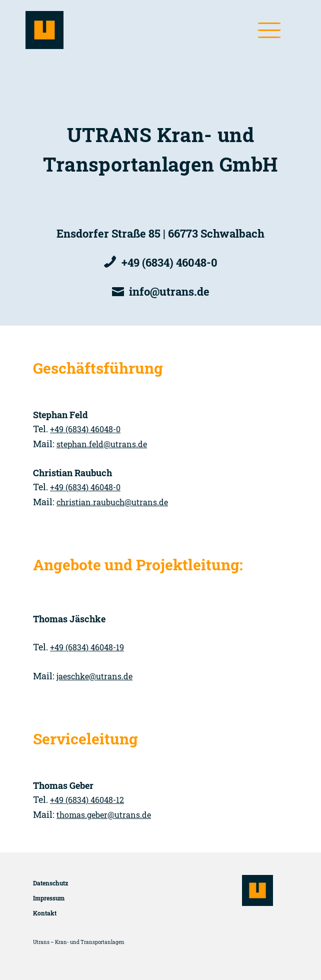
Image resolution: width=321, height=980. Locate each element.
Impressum (49, 898)
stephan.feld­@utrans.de (102, 444)
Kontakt (45, 913)
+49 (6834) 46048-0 (85, 429)
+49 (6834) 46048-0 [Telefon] (169, 262)
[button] (269, 30)
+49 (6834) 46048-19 (87, 647)
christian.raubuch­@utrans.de (112, 502)
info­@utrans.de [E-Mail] (169, 291)
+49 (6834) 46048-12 (87, 800)
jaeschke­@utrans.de (94, 676)
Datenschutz (50, 883)
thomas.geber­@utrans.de (104, 815)
